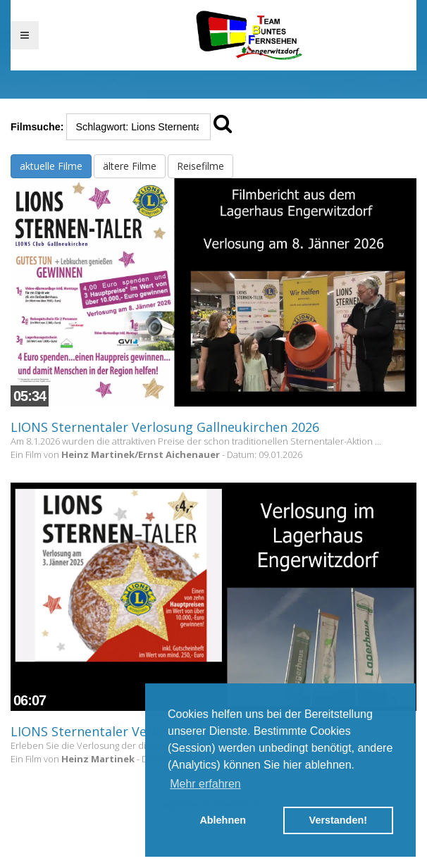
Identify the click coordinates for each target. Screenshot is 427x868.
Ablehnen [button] (223, 820)
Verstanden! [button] (338, 820)
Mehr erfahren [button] (205, 784)
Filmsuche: (37, 127)
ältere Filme (130, 166)
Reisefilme (200, 166)
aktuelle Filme (51, 166)
